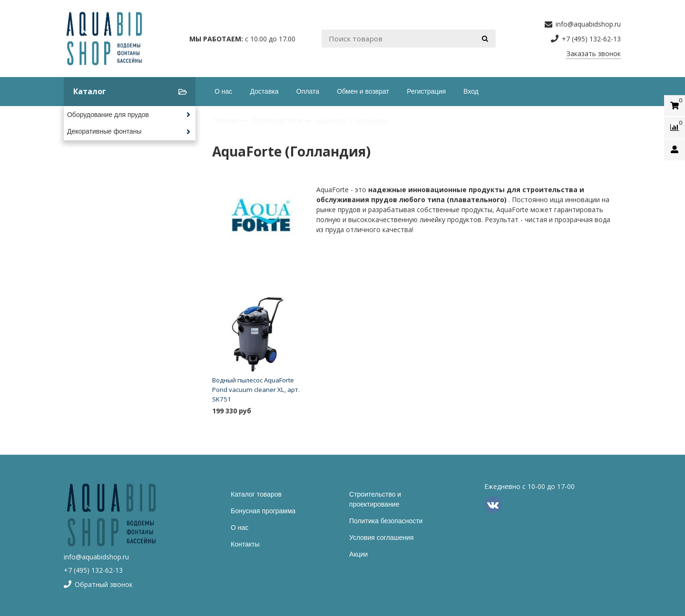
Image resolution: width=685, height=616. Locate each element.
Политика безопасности (386, 521)
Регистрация (426, 91)
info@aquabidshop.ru (96, 557)
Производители (278, 120)
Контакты (245, 544)
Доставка (264, 91)
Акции (358, 554)
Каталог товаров (256, 494)
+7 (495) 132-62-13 (93, 570)
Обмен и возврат (363, 91)
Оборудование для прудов (108, 115)
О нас (223, 91)
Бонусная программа (263, 511)
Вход (471, 91)
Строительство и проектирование (375, 499)
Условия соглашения (382, 538)
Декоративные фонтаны (104, 131)
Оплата (308, 91)
